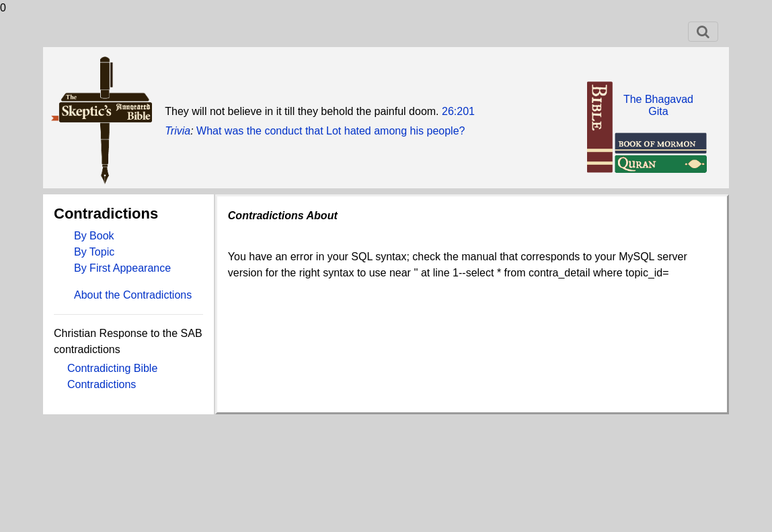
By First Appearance (122, 268)
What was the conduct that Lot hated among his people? (331, 131)
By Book (94, 236)
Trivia (178, 131)
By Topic (94, 252)
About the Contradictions (133, 295)
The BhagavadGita (658, 105)
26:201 (458, 111)
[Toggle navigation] (703, 32)
